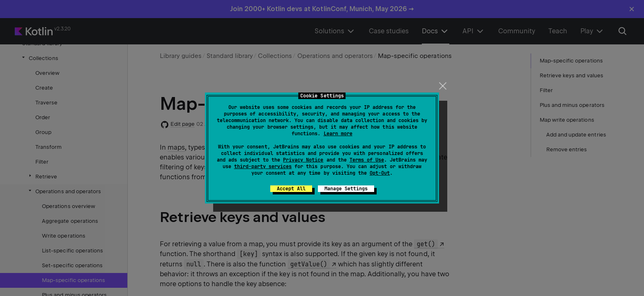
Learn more (338, 134)
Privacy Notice (303, 160)
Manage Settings (346, 189)
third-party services (263, 166)
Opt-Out (380, 173)
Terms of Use (367, 160)
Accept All (291, 189)
